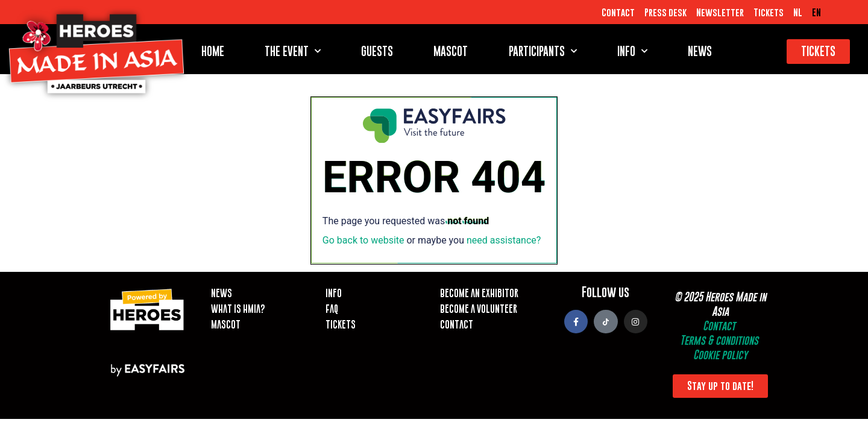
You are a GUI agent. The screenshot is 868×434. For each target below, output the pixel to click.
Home (213, 51)
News (700, 51)
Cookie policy (720, 355)
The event (293, 51)
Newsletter (720, 12)
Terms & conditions (719, 340)
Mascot (451, 51)
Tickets (769, 12)
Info (632, 51)
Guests (377, 51)
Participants (543, 51)
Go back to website (363, 240)
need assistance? (504, 240)
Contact (618, 12)
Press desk (665, 12)
